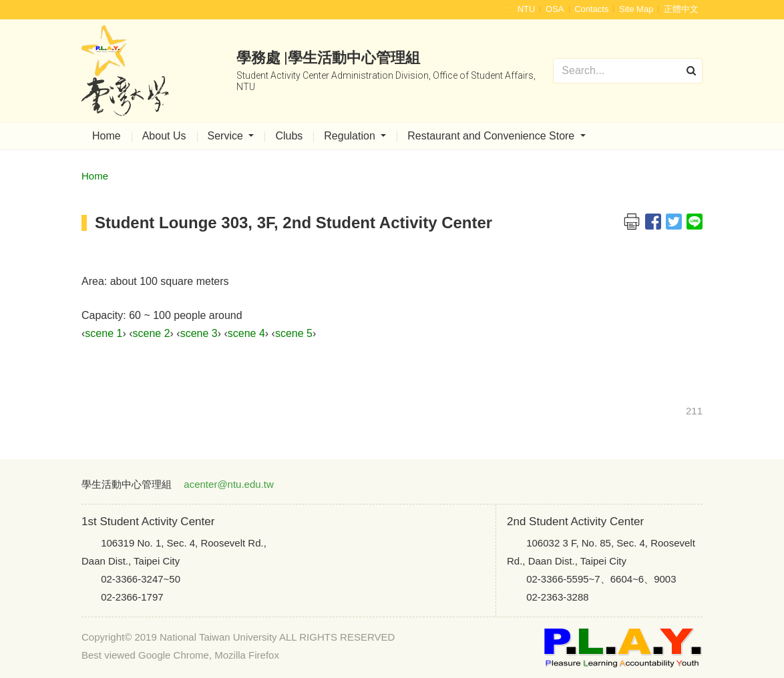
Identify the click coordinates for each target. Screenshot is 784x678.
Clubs (289, 136)
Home (107, 136)
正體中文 (681, 9)
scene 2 (151, 333)
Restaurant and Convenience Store (492, 136)
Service (227, 136)
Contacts (591, 9)
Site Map (636, 9)
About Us (164, 136)
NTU (527, 9)
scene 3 (199, 333)
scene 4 (246, 333)
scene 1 (104, 333)
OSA (555, 9)
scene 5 (294, 333)
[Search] (628, 71)
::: (507, 9)
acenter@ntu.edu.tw (228, 484)
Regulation (351, 136)
